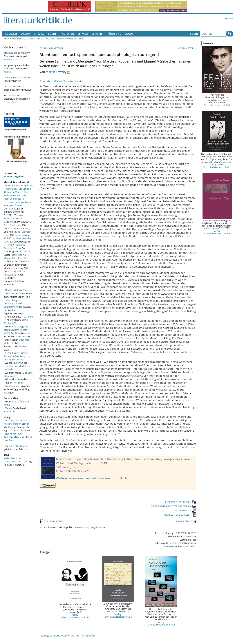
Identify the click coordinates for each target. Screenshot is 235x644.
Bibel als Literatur (18, 446)
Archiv (26, 34)
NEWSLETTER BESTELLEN (180, 515)
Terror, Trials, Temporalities (14, 384)
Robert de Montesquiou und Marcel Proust (17, 358)
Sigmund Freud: (18, 437)
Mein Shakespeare (14, 199)
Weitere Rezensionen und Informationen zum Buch (91, 478)
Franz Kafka (10, 411)
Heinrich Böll (11, 189)
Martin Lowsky (56, 72)
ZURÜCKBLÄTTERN (51, 48)
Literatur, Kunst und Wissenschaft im (17, 424)
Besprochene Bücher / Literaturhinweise (61, 81)
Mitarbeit (98, 34)
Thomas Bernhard (13, 217)
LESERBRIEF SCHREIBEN (181, 502)
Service (83, 34)
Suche (194, 34)
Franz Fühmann (23, 232)
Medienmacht (11, 59)
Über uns (115, 34)
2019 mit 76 (10, 323)
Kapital (7, 72)
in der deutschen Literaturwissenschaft (15, 460)
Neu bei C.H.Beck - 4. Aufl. (217, 105)
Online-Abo (10, 102)
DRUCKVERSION (185, 510)
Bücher (53, 34)
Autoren (68, 34)
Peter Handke (23, 238)
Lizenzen (169, 546)
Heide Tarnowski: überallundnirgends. (15, 305)
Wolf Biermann (19, 195)
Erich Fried (9, 225)
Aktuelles (11, 34)
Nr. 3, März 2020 (46, 39)
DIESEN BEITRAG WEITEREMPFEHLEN (174, 506)
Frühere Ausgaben (24, 39)
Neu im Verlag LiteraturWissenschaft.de (217, 166)
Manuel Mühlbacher (104, 459)
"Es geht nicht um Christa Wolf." (16, 330)
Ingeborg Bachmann (15, 247)
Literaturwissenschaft (71, 39)
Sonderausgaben (14, 176)
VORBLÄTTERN (187, 48)
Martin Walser (15, 192)
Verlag (229, 18)
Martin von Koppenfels (72, 459)
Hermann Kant (12, 202)
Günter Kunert (12, 185)
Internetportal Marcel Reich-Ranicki (15, 256)
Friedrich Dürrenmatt (14, 207)
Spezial (39, 34)
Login (129, 34)
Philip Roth (27, 185)
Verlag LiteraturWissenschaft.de (75, 616)
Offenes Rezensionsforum (18, 77)
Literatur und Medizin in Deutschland (17, 368)
